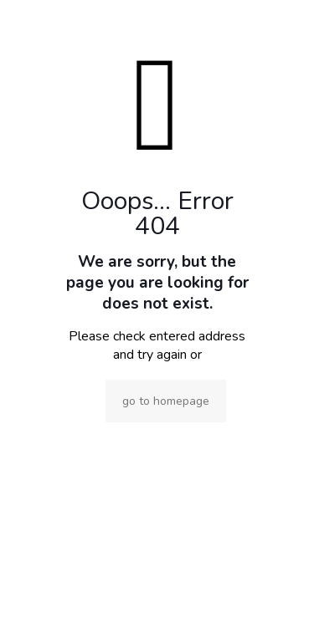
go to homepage (166, 401)
